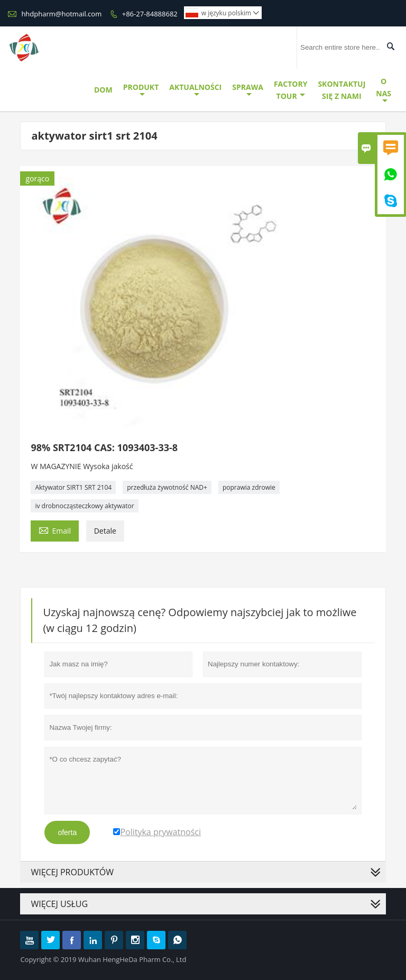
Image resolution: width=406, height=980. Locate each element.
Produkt (141, 90)
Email (55, 530)
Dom (103, 90)
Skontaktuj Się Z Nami (342, 90)
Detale (105, 531)
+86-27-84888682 (150, 14)
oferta (67, 832)
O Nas (384, 90)
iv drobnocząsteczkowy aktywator (84, 506)
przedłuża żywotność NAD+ (167, 487)
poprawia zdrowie (249, 487)
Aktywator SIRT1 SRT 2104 (73, 487)
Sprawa (248, 90)
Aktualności (195, 90)
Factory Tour (291, 90)
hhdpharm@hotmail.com (61, 14)
